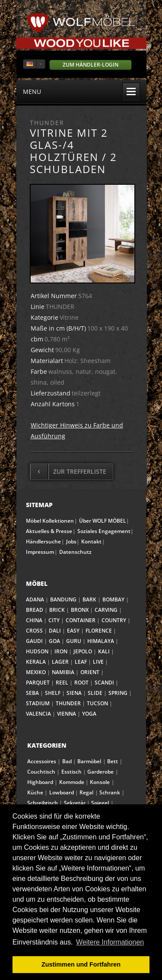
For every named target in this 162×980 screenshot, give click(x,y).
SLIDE (95, 693)
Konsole (100, 782)
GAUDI (34, 641)
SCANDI (104, 683)
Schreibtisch (43, 803)
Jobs (71, 541)
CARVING (106, 610)
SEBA (32, 693)
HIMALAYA (101, 641)
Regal (86, 792)
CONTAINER (81, 620)
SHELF (53, 693)
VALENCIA (38, 714)
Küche (35, 792)
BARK (89, 599)
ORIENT (90, 672)
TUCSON (97, 703)
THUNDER (68, 703)
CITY (54, 620)
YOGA (89, 714)
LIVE (98, 662)
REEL (62, 683)
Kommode (72, 782)
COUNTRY (114, 620)
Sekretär (75, 803)
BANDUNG (63, 599)
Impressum (40, 552)
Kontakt (91, 541)
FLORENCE (99, 631)
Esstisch (71, 772)
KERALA (36, 662)
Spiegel (100, 803)
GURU (74, 641)
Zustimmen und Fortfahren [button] (81, 964)
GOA (54, 641)
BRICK (57, 610)
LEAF (81, 662)
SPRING (118, 693)
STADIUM (38, 703)
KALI (104, 651)
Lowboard (62, 792)
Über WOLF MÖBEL (103, 521)
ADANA (35, 599)
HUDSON (37, 651)
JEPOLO (83, 651)
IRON (61, 651)
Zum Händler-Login (91, 65)
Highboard (40, 782)
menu (81, 91)
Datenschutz (75, 552)
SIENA (74, 693)
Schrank (110, 792)
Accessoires (42, 761)
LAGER (60, 662)
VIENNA (67, 714)
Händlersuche (43, 541)
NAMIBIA (63, 672)
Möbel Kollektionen (50, 521)
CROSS (34, 631)
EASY (73, 631)
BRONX (80, 610)
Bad (67, 761)
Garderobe (100, 772)
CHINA (34, 620)
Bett (113, 761)
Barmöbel (89, 761)
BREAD (35, 610)
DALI (55, 631)
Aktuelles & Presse (49, 531)
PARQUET (38, 683)
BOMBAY (113, 599)
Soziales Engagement (104, 531)
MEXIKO (36, 672)
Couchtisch (41, 772)
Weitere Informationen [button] (110, 942)
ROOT (81, 683)
